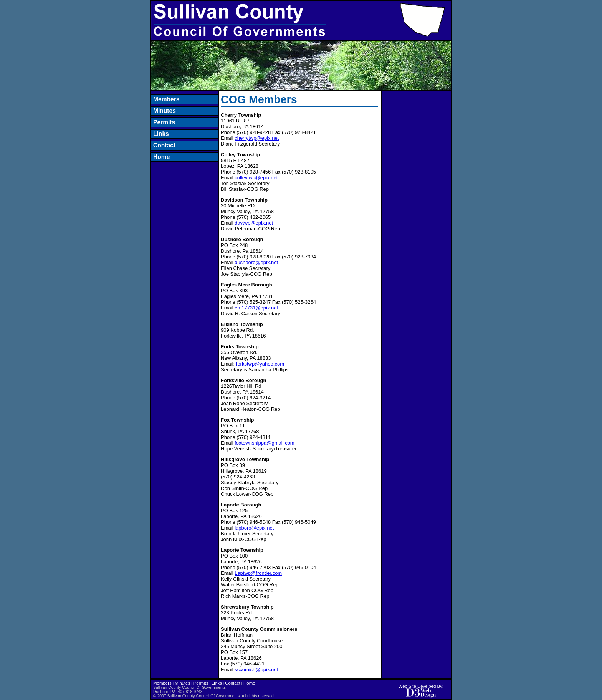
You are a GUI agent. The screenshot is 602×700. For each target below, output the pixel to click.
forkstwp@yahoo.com (260, 364)
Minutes (165, 111)
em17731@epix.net (256, 308)
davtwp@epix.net (254, 223)
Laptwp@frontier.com (258, 573)
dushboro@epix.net (256, 262)
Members (166, 99)
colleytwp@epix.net (256, 178)
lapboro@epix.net (254, 528)
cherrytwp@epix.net (257, 138)
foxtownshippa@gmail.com (265, 443)
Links (161, 134)
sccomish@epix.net (256, 669)
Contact (164, 145)
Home (161, 157)
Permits (164, 122)
